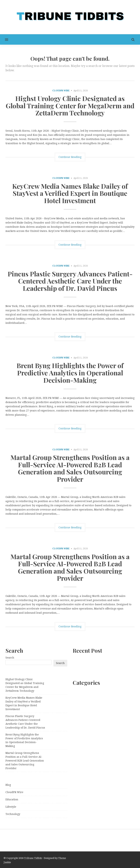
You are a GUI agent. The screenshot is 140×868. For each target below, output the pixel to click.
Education (12, 799)
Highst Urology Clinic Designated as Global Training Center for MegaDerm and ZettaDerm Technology (70, 105)
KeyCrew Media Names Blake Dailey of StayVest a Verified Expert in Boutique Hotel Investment (70, 193)
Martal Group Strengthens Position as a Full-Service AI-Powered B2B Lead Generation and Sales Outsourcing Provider (70, 468)
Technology (13, 814)
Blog (8, 785)
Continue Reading (70, 157)
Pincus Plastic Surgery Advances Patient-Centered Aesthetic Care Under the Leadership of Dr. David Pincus (70, 281)
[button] (4, 39)
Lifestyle (11, 807)
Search (10, 658)
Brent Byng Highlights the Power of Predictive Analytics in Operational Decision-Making (70, 373)
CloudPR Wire (61, 91)
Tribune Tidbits (33, 858)
